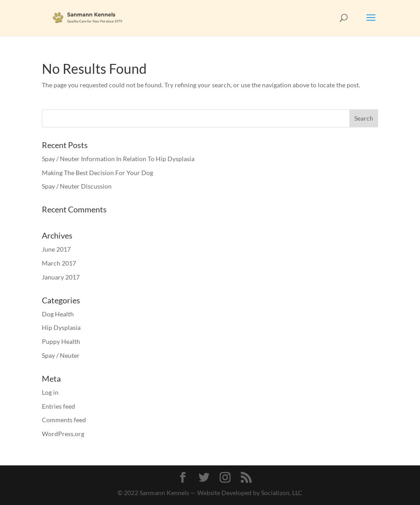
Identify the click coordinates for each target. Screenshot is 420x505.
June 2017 (56, 249)
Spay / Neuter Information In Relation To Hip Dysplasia (118, 159)
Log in (50, 392)
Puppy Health (61, 341)
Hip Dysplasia (61, 327)
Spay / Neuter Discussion (77, 186)
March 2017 (59, 263)
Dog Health (58, 314)
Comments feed (64, 420)
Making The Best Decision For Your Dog (97, 173)
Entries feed (59, 406)
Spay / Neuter (61, 355)
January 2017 (61, 277)
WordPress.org (63, 434)
